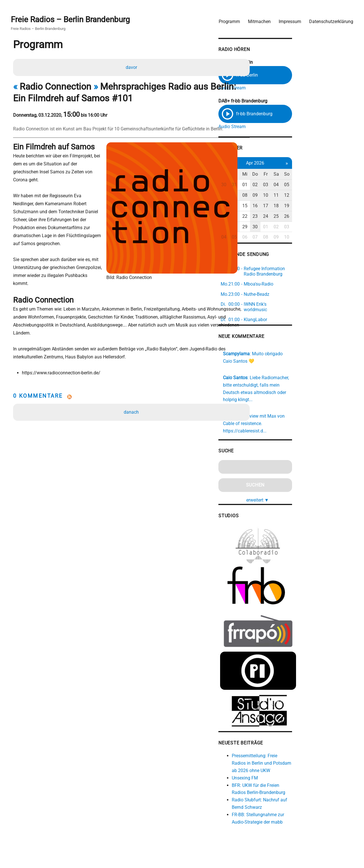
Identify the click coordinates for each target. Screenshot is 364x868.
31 (282, 185)
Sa (330, 175)
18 (330, 206)
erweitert (308, 479)
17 (318, 206)
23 (306, 217)
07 (282, 196)
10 (318, 196)
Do (306, 175)
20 (271, 217)
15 (294, 206)
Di (283, 175)
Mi (294, 175)
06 (271, 196)
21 (282, 217)
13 (271, 206)
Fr (318, 175)
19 (342, 206)
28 (282, 227)
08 (294, 196)
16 (306, 206)
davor (132, 67)
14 (282, 206)
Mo (271, 175)
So (342, 175)
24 (318, 217)
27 (271, 227)
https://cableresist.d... (319, 410)
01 (294, 185)
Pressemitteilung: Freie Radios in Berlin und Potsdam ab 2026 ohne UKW (312, 758)
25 (330, 217)
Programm (227, 19)
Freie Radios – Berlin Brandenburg (73, 18)
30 (271, 185)
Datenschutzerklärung (328, 19)
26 (342, 217)
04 (330, 185)
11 (330, 196)
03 (318, 185)
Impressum (287, 19)
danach (132, 389)
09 (306, 196)
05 (342, 185)
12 (342, 196)
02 (306, 185)
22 (294, 217)
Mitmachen (257, 19)
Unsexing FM (291, 772)
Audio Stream (278, 86)
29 (294, 227)
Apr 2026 (306, 164)
